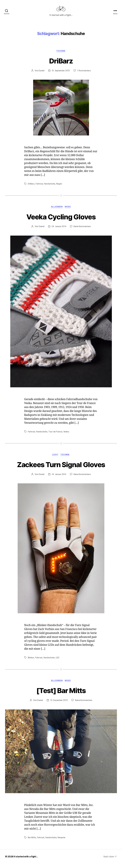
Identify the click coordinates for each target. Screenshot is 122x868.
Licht (55, 459)
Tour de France (56, 436)
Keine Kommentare (82, 231)
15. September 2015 (61, 75)
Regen (59, 188)
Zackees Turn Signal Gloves (61, 468)
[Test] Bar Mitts (61, 695)
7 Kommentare (84, 75)
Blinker (31, 662)
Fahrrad (39, 188)
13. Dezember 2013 (59, 705)
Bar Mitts (32, 842)
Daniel (41, 75)
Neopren (62, 842)
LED (58, 662)
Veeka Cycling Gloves (61, 221)
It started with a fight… (26, 861)
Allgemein (57, 211)
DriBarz (61, 65)
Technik (61, 55)
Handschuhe (50, 188)
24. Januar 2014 (59, 231)
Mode (68, 211)
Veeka (67, 436)
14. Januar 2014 (59, 479)
